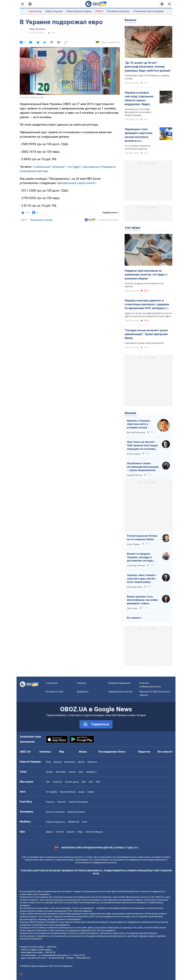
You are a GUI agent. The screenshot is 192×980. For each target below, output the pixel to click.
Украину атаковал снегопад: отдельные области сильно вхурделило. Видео (139, 98)
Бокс (81, 772)
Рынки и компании (55, 812)
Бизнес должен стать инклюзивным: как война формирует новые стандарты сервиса (142, 600)
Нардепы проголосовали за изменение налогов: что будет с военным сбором (146, 275)
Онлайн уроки (72, 782)
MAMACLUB (74, 822)
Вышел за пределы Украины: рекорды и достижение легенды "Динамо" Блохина (140, 557)
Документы (83, 692)
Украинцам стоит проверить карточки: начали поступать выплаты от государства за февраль (141, 135)
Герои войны (35, 11)
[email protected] (56, 958)
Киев (48, 762)
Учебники (57, 782)
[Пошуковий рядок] (169, 4)
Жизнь (83, 752)
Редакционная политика (41, 220)
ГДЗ (48, 782)
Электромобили (68, 792)
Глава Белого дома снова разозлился (144, 343)
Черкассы (92, 762)
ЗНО (91, 782)
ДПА (84, 782)
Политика (45, 752)
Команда (81, 683)
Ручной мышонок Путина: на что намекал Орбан (142, 538)
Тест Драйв (51, 792)
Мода (80, 832)
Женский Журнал (94, 832)
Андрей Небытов (135, 475)
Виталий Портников (136, 433)
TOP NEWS (132, 228)
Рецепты (50, 802)
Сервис (91, 792)
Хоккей (72, 772)
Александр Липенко (136, 566)
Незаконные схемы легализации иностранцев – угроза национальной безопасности (143, 467)
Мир (62, 752)
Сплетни (60, 832)
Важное (130, 20)
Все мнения (134, 618)
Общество (144, 752)
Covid (84, 822)
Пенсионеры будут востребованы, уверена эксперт (147, 77)
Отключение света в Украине (148, 11)
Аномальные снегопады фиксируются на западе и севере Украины (138, 112)
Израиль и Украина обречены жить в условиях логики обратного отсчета (138, 424)
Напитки (62, 802)
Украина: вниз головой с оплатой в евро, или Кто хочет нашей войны (142, 579)
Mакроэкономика (37, 29)
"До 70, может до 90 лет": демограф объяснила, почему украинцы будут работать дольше (148, 67)
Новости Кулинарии (78, 802)
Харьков (58, 762)
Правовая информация (119, 683)
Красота (71, 832)
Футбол (49, 772)
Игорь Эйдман (134, 544)
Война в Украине (54, 11)
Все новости (165, 752)
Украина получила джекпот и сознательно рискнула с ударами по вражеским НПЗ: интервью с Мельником (147, 305)
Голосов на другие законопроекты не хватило (144, 285)
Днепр (81, 762)
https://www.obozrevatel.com (125, 891)
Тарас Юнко (132, 608)
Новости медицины (56, 822)
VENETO (99, 11)
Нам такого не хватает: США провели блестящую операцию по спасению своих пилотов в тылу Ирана (142, 446)
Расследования (108, 752)
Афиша (49, 832)
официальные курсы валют (76, 183)
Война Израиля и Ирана (79, 11)
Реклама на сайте (55, 692)
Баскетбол (61, 772)
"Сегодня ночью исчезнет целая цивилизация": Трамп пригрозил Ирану (146, 334)
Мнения (130, 413)
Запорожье (70, 762)
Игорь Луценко (134, 454)
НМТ (98, 782)
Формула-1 (91, 772)
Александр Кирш (135, 587)
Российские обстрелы (118, 11)
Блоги (122, 752)
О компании (52, 683)
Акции (81, 792)
